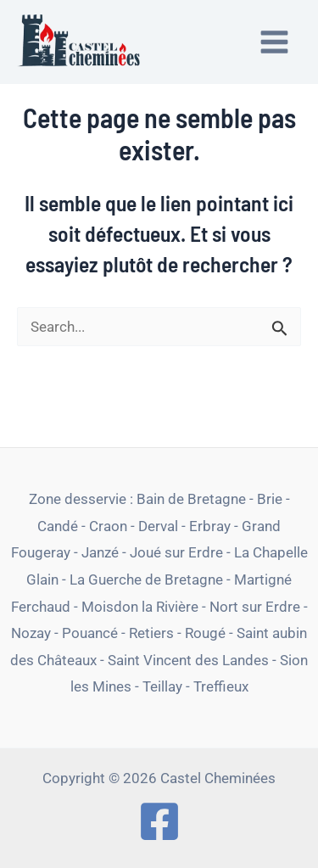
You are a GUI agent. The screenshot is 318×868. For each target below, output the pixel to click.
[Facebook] (159, 821)
